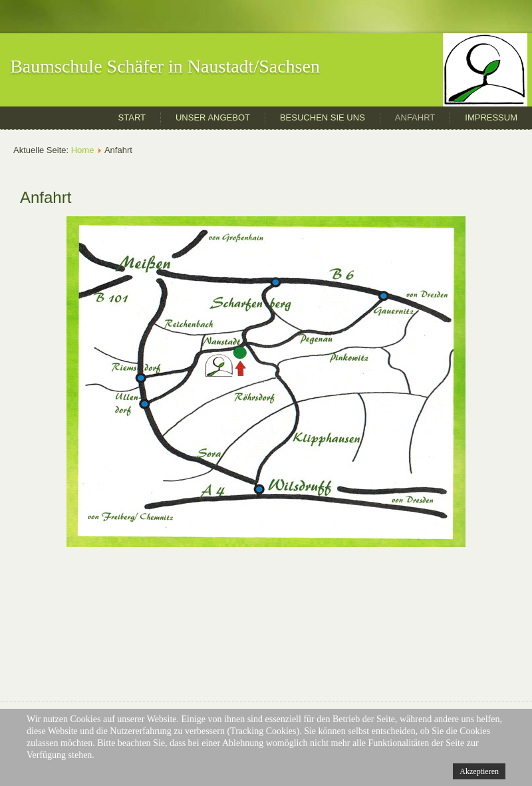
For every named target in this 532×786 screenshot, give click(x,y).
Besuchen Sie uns (323, 117)
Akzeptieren (479, 771)
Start (132, 117)
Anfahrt (415, 117)
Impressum (491, 117)
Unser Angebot (213, 117)
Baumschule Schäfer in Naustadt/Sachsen (165, 66)
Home (83, 150)
